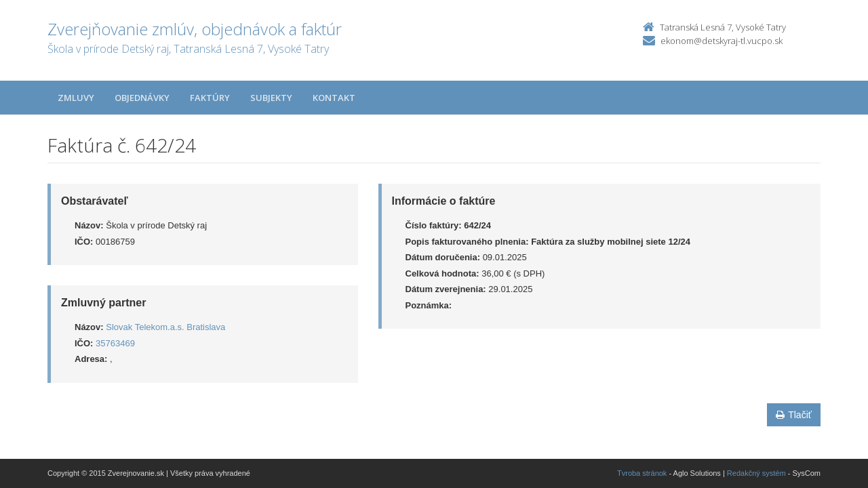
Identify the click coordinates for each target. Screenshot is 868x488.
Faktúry (210, 98)
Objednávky (142, 98)
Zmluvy (76, 98)
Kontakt (334, 98)
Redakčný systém (756, 473)
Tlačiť (794, 415)
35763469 (115, 343)
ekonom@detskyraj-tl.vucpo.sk (722, 41)
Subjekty (271, 98)
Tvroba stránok (642, 473)
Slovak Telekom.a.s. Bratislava (165, 327)
